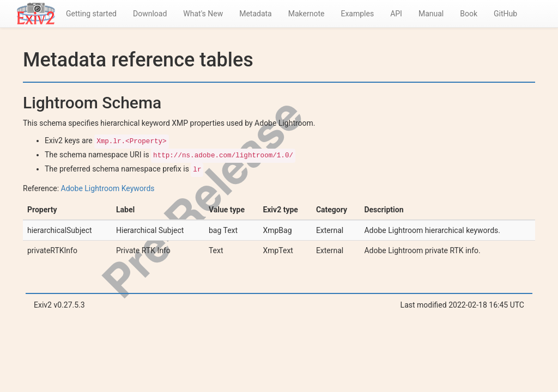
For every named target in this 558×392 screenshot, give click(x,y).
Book (469, 14)
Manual (431, 14)
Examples (357, 14)
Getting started (91, 14)
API (396, 14)
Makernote (307, 14)
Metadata (256, 14)
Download (150, 14)
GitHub (505, 14)
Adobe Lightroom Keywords (108, 188)
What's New (203, 14)
